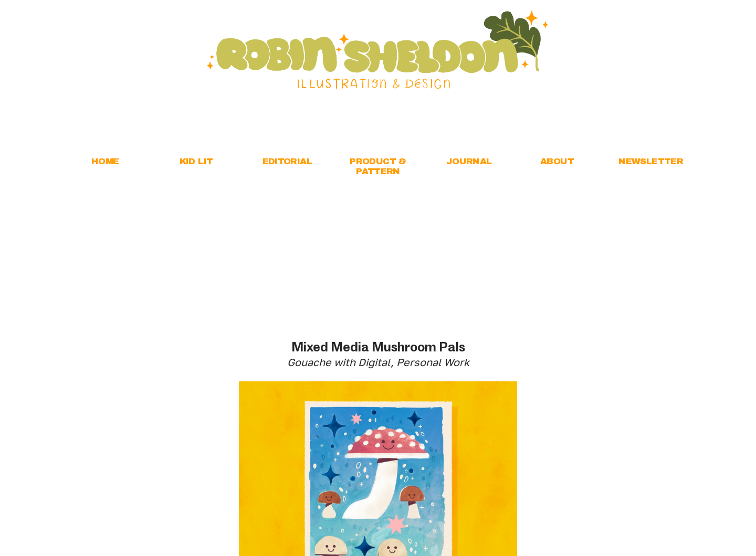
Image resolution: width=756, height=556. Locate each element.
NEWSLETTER (651, 161)
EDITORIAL (287, 161)
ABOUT (557, 161)
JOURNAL (469, 161)
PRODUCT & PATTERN (378, 166)
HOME (105, 161)
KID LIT (196, 161)
